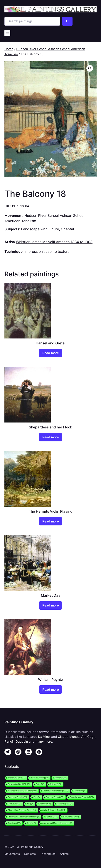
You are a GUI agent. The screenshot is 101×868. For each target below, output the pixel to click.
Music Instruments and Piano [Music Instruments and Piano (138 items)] (22, 791)
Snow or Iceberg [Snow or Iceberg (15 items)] (40, 778)
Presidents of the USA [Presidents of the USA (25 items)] (19, 784)
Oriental (67, 229)
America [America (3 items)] (31, 823)
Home (9, 49)
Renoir (9, 742)
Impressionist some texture (47, 252)
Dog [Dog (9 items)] (30, 804)
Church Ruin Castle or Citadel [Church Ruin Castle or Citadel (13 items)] (22, 810)
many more (44, 742)
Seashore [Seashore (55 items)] (60, 778)
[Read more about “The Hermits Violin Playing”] (51, 521)
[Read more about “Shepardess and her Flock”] (51, 437)
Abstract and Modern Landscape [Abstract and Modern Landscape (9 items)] (57, 823)
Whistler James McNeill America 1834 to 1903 (54, 242)
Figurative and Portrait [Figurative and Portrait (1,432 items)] (82, 797)
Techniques (48, 854)
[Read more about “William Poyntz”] (51, 689)
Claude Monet (68, 737)
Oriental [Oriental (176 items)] (56, 784)
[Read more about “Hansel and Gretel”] (51, 353)
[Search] (67, 21)
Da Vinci (44, 737)
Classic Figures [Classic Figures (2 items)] (64, 804)
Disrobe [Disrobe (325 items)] (45, 804)
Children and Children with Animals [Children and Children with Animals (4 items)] (24, 817)
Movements (12, 854)
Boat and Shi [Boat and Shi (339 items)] (71, 817)
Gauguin (22, 742)
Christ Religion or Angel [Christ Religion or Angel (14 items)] (54, 810)
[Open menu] (7, 33)
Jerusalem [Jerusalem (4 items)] (80, 791)
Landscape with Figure (40, 229)
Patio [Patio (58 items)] (40, 784)
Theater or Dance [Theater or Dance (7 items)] (17, 778)
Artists (64, 854)
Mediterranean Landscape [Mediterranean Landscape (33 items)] (55, 791)
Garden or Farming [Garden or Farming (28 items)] (18, 797)
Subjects (30, 854)
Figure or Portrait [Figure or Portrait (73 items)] (55, 797)
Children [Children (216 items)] (51, 817)
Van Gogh (88, 737)
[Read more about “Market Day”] (51, 605)
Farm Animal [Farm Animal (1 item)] (15, 804)
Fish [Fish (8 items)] (37, 797)
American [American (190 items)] (14, 823)
